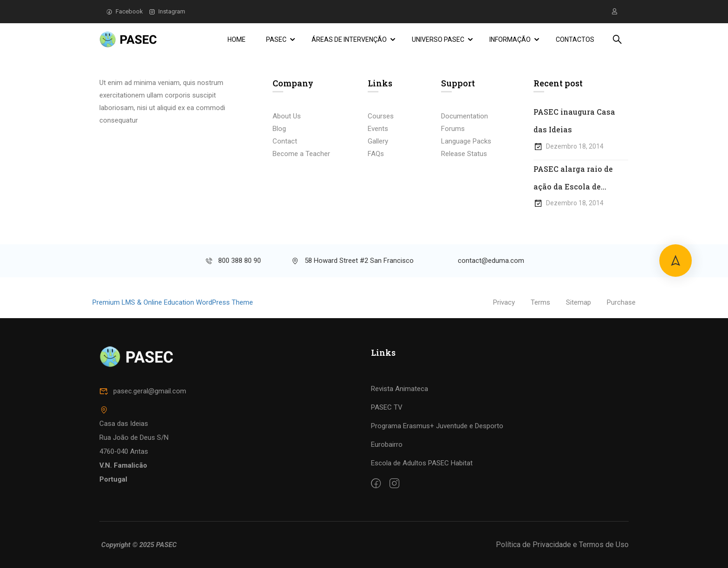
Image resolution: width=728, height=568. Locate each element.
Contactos (575, 39)
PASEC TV (387, 407)
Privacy (504, 303)
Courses (381, 116)
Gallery (378, 141)
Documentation (465, 116)
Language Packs (466, 141)
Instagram (167, 11)
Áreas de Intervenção (349, 39)
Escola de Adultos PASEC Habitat (422, 463)
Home (237, 39)
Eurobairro (387, 444)
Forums (453, 129)
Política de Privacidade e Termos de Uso (562, 545)
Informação (510, 39)
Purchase (621, 303)
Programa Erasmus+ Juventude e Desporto (437, 426)
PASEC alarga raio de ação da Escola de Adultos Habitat (573, 180)
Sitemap (578, 303)
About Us (287, 116)
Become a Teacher (301, 154)
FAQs (376, 154)
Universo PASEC (438, 39)
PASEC (276, 39)
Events (378, 129)
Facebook (125, 11)
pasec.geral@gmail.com (143, 391)
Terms (540, 303)
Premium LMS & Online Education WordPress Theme (173, 303)
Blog (279, 129)
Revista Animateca (400, 389)
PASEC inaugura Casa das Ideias (574, 121)
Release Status (464, 154)
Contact (285, 141)
